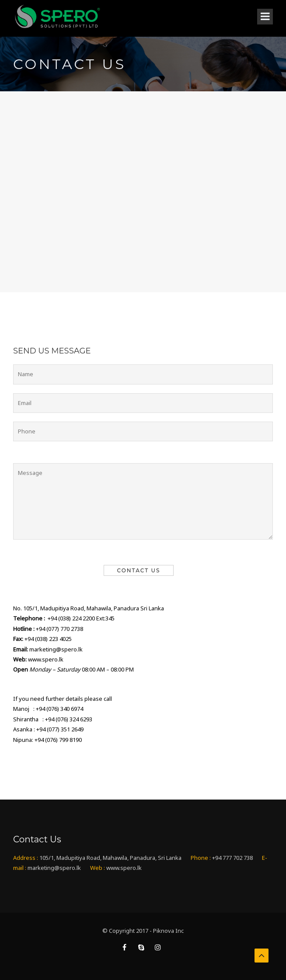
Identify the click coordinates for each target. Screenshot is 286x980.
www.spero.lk (46, 659)
